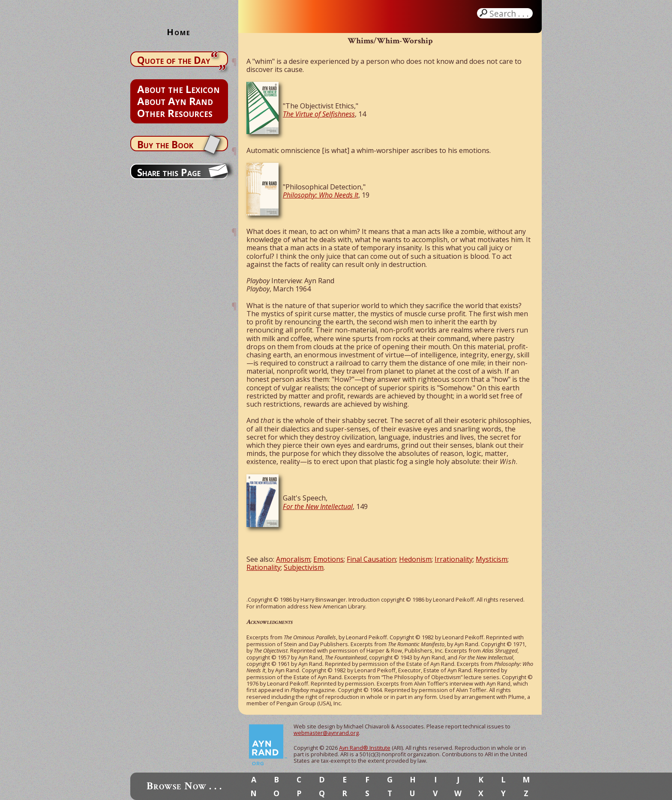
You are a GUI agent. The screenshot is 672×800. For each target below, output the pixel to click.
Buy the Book (165, 144)
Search (510, 13)
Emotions (328, 559)
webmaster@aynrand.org (326, 733)
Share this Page (169, 172)
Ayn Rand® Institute (365, 748)
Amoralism (293, 559)
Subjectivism (304, 567)
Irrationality (454, 559)
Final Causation (371, 559)
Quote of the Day (174, 60)
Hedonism (415, 559)
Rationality (264, 567)
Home (179, 32)
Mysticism (492, 559)
